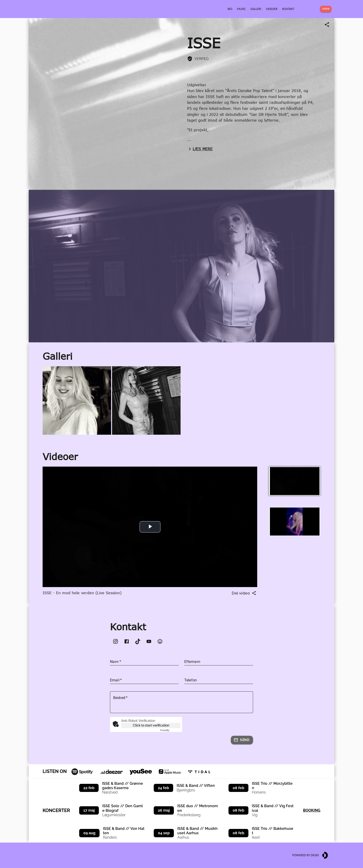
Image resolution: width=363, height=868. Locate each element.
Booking (312, 810)
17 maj (89, 810)
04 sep (164, 833)
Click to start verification (151, 725)
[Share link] (327, 25)
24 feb (163, 788)
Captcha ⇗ (170, 730)
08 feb (238, 788)
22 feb (89, 788)
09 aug (89, 833)
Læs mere (200, 149)
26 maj (164, 810)
